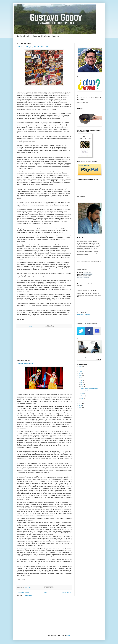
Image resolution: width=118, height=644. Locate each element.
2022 (81, 373)
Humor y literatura (25, 364)
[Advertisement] (44, 344)
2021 (81, 376)
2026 (81, 367)
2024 (81, 371)
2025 (81, 369)
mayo (82, 387)
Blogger (68, 635)
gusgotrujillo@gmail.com (84, 314)
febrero (82, 396)
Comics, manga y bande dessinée (33, 46)
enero (82, 398)
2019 (81, 380)
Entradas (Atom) (28, 595)
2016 (81, 406)
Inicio (45, 593)
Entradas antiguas (66, 593)
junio (82, 384)
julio (82, 382)
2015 (81, 408)
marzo (82, 394)
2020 (81, 378)
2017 (81, 403)
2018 (81, 401)
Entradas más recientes (23, 593)
